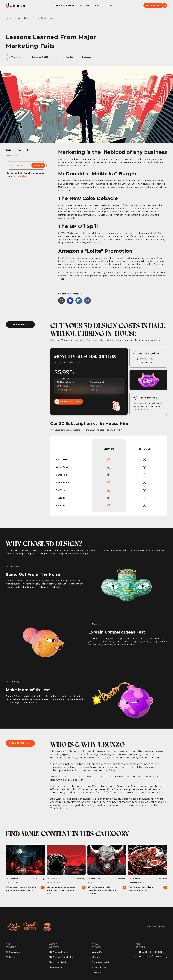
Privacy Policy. (20, 176)
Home (9, 18)
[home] (15, 5)
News (110, 5)
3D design (85, 5)
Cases (99, 5)
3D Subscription (65, 5)
